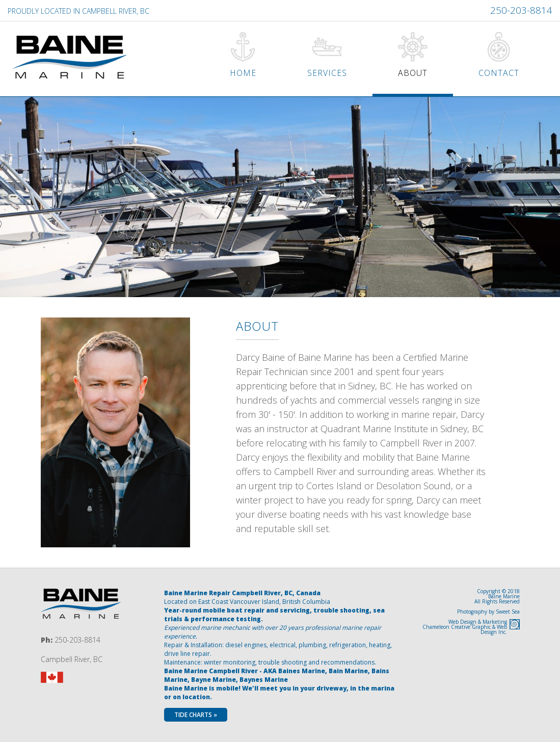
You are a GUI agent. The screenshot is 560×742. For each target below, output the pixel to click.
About (413, 73)
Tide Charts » (196, 715)
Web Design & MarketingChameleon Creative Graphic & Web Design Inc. (465, 627)
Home (243, 73)
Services (327, 73)
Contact (499, 73)
